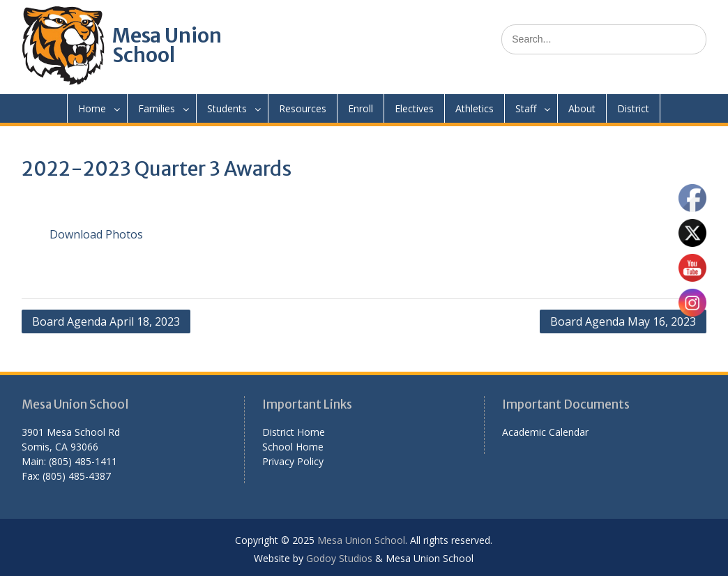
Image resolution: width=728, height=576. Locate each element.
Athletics (475, 108)
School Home (293, 447)
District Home (294, 432)
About (582, 108)
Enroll (361, 108)
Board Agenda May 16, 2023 (623, 321)
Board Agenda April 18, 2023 (106, 321)
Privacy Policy (293, 461)
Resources (303, 108)
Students (227, 108)
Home (92, 108)
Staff (526, 108)
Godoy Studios (339, 558)
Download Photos (96, 234)
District (633, 108)
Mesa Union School (167, 45)
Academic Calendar (545, 432)
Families (157, 108)
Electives (414, 108)
